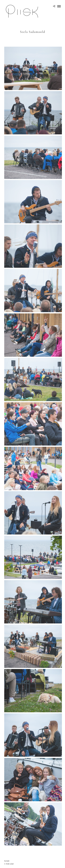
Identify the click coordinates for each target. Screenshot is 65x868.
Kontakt (7, 861)
